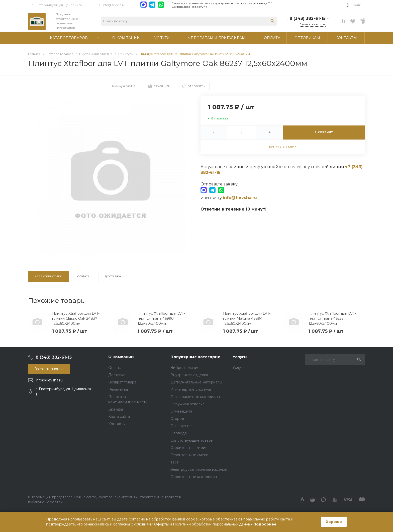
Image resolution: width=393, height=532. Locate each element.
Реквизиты (118, 389)
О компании (121, 357)
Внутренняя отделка (189, 375)
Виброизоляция (185, 368)
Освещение (181, 426)
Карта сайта (119, 417)
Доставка (117, 375)
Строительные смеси (189, 455)
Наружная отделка (187, 404)
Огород (177, 419)
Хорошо (334, 522)
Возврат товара (122, 382)
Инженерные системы (191, 389)
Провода (179, 433)
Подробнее (265, 524)
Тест (174, 462)
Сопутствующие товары (192, 440)
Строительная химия (189, 448)
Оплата (115, 368)
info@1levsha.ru (114, 5)
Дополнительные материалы (196, 382)
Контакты (117, 424)
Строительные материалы (194, 477)
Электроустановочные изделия (199, 470)
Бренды (116, 409)
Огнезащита (181, 411)
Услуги (240, 357)
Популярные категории (195, 357)
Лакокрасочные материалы (195, 397)
